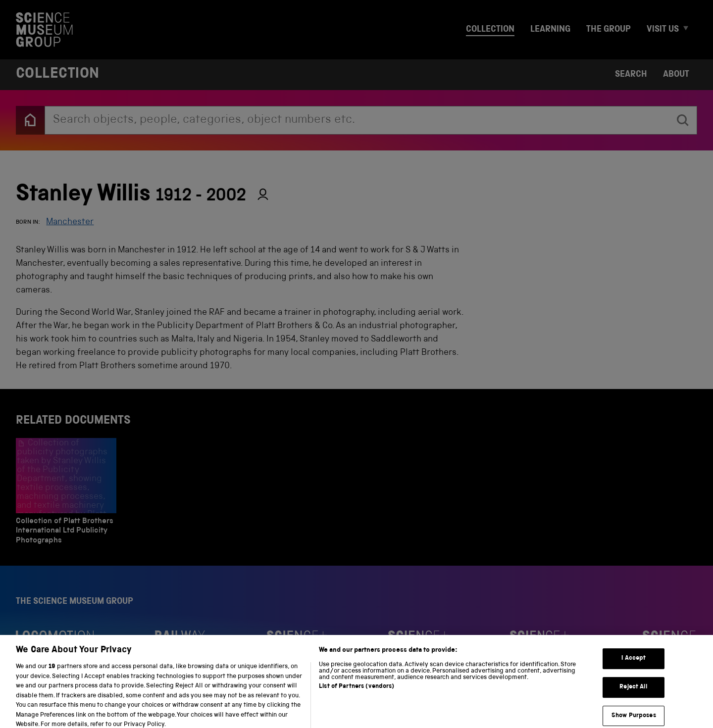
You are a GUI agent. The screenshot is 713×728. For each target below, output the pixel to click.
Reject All (634, 693)
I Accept (634, 664)
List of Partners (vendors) (356, 693)
